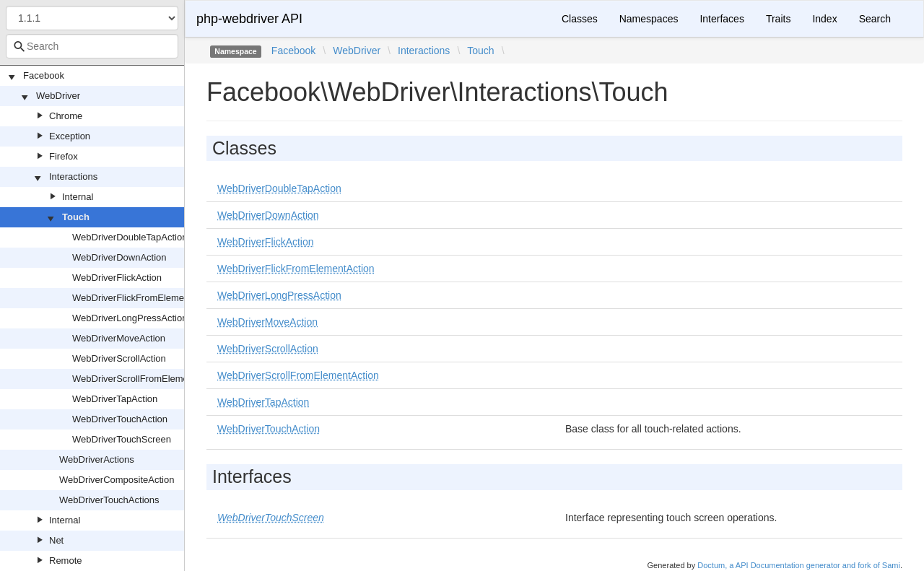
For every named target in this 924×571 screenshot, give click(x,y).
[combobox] (92, 46)
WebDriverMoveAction (119, 338)
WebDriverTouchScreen (122, 439)
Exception (70, 136)
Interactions (73, 176)
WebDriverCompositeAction (117, 480)
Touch (76, 217)
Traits (778, 19)
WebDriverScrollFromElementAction (147, 379)
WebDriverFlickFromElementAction (145, 298)
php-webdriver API (249, 19)
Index (824, 19)
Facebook (44, 75)
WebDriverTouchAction (120, 419)
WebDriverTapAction (115, 399)
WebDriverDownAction (119, 257)
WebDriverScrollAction (119, 358)
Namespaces (649, 19)
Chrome (66, 116)
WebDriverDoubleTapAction (130, 237)
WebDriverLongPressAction (130, 318)
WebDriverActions (97, 459)
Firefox (64, 156)
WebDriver (58, 96)
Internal (78, 197)
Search (875, 19)
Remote (66, 561)
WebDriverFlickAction (117, 278)
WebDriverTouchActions (109, 500)
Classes (580, 19)
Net (56, 540)
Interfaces (722, 19)
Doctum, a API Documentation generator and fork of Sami (799, 565)
